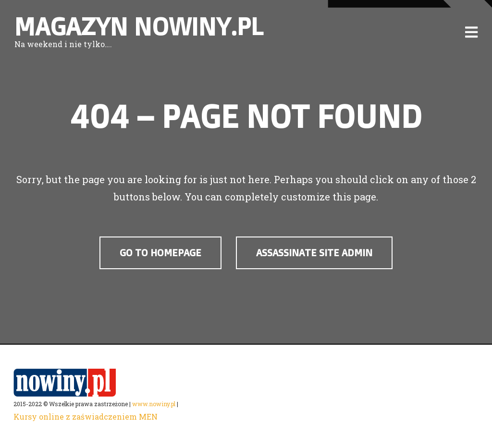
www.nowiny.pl (154, 404)
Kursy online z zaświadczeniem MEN (86, 417)
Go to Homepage (160, 253)
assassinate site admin (314, 253)
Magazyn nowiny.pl (139, 26)
